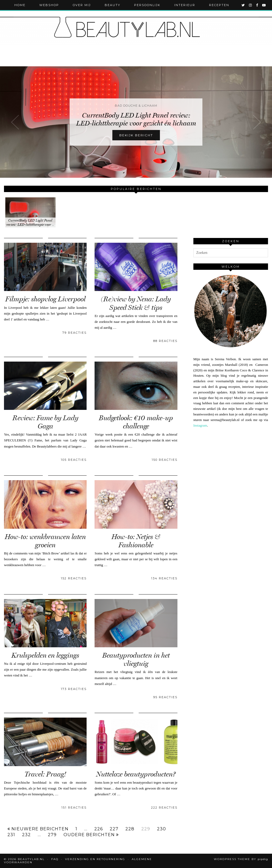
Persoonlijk (147, 5)
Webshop (49, 5)
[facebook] (257, 5)
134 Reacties (164, 578)
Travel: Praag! (45, 774)
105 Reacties (74, 460)
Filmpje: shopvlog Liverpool (45, 299)
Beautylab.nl (31, 859)
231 (11, 835)
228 (130, 829)
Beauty (112, 5)
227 (114, 829)
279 (52, 835)
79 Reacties (75, 333)
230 (161, 829)
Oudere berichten (91, 835)
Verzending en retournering (95, 859)
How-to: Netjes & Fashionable (136, 541)
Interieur (185, 5)
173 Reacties (74, 689)
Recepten (219, 5)
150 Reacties (165, 460)
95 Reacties (165, 697)
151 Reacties (74, 808)
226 (99, 829)
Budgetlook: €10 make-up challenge (136, 422)
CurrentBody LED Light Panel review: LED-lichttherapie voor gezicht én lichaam (136, 119)
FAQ (55, 859)
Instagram (200, 425)
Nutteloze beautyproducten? (136, 774)
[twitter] (243, 5)
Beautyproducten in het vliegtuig (136, 659)
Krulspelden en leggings (45, 655)
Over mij (82, 5)
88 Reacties (165, 341)
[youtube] (264, 5)
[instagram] (251, 5)
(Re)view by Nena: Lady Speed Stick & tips (136, 303)
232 (26, 835)
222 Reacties (164, 808)
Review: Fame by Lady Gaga (45, 422)
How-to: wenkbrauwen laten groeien (45, 541)
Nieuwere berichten (38, 829)
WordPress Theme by (241, 859)
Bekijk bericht (136, 135)
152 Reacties (74, 578)
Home (20, 5)
